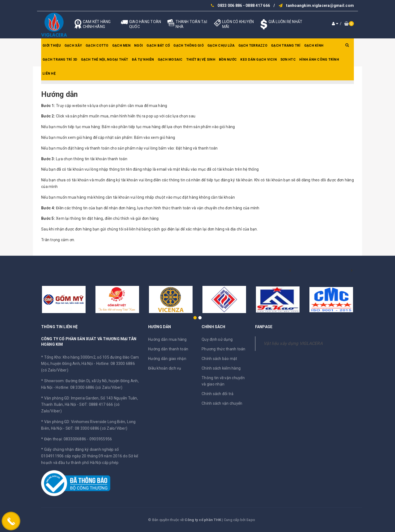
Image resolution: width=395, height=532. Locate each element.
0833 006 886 (230, 5)
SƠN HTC (288, 60)
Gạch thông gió (189, 46)
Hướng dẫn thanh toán (168, 349)
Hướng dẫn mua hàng (167, 339)
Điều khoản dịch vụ (165, 368)
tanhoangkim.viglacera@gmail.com (320, 5)
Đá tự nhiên (143, 60)
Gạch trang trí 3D (60, 60)
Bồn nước (228, 60)
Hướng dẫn (59, 94)
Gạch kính (314, 46)
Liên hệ (49, 74)
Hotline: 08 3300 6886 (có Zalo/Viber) (89, 387)
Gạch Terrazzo (253, 46)
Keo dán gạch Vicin (259, 60)
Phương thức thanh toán (224, 349)
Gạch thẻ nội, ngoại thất (105, 60)
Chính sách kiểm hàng (221, 368)
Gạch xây (73, 46)
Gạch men (121, 46)
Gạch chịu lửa (221, 46)
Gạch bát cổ (158, 46)
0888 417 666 (258, 5)
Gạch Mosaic (170, 60)
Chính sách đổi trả (218, 394)
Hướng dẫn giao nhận (167, 359)
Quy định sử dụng (217, 339)
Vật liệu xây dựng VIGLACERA (293, 343)
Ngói (139, 46)
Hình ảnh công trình (319, 60)
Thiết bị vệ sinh (201, 60)
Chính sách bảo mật (219, 359)
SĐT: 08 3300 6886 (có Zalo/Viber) (96, 428)
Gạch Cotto (97, 46)
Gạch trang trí (286, 46)
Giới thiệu (52, 46)
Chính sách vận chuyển (222, 403)
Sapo (251, 520)
